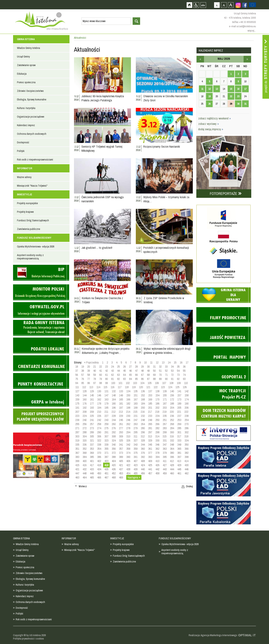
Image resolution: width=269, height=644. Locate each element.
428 (172, 465)
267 (165, 424)
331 (165, 440)
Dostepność (23, 142)
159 (77, 399)
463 (77, 477)
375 (136, 453)
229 (121, 416)
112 (84, 387)
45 (124, 371)
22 (101, 367)
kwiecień (200, 59)
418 (99, 465)
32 (160, 367)
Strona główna (189, 5)
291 (106, 432)
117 (120, 387)
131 (106, 391)
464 (85, 477)
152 (143, 395)
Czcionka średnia (224, 5)
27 (130, 367)
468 (114, 477)
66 (136, 375)
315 (164, 436)
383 (77, 457)
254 (187, 420)
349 (179, 445)
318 (186, 436)
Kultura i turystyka (26, 108)
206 (187, 408)
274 (99, 428)
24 (112, 367)
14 (169, 362)
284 (172, 428)
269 (179, 424)
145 (92, 395)
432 (85, 469)
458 (157, 473)
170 (157, 399)
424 (143, 465)
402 (99, 461)
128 (85, 391)
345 (150, 445)
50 (154, 371)
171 (165, 399)
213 (121, 412)
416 (85, 465)
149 (121, 395)
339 (106, 445)
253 (179, 420)
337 (92, 445)
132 (114, 391)
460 (172, 473)
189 (179, 403)
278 (128, 428)
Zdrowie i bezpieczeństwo (30, 91)
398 (187, 457)
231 (136, 416)
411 (165, 461)
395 (165, 457)
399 (77, 461)
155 (165, 395)
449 (92, 473)
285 (179, 428)
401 (92, 461)
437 (121, 469)
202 (157, 408)
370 (99, 453)
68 (148, 375)
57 (83, 375)
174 (187, 399)
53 (172, 371)
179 (106, 403)
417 (92, 465)
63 (118, 375)
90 (166, 379)
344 (143, 445)
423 (136, 465)
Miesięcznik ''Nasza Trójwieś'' (32, 186)
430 (187, 465)
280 (143, 428)
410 (157, 461)
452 (114, 473)
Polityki (21, 151)
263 (136, 424)
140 (172, 391)
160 (85, 399)
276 (114, 428)
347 (165, 445)
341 (121, 445)
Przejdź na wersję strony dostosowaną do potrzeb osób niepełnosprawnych (196, 5)
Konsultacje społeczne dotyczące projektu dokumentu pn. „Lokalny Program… (106, 351)
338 (99, 445)
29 (142, 367)
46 (130, 371)
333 (179, 440)
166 (128, 399)
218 (157, 412)
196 (114, 408)
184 (143, 403)
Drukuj (189, 486)
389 (121, 457)
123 (163, 387)
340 (114, 445)
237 (179, 416)
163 (106, 399)
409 (150, 461)
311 (135, 436)
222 (186, 412)
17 (187, 362)
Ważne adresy (24, 177)
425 (150, 465)
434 (99, 469)
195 (106, 408)
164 (114, 399)
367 (77, 453)
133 (121, 391)
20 (89, 367)
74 (184, 375)
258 (99, 424)
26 (124, 367)
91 (172, 379)
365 (179, 449)
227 (106, 416)
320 (85, 440)
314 (157, 436)
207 (77, 412)
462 (187, 473)
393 (150, 457)
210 (99, 412)
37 (77, 371)
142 (187, 391)
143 (77, 395)
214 (128, 412)
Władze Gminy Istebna (28, 48)
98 (101, 383)
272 (85, 428)
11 (151, 362)
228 (114, 416)
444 (172, 469)
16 (181, 362)
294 (128, 432)
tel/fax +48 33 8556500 (244, 22)
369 (92, 453)
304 (85, 436)
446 (187, 469)
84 (130, 379)
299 (165, 432)
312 (143, 436)
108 (171, 383)
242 (99, 420)
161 (92, 399)
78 (95, 379)
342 (128, 445)
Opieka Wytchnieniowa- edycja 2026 (36, 247)
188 (172, 403)
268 (172, 424)
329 (150, 440)
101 (120, 383)
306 (99, 436)
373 (121, 453)
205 (179, 408)
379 (165, 453)
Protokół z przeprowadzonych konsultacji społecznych (166, 250)
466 (99, 477)
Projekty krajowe (25, 212)
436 (114, 469)
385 (92, 457)
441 (150, 469)
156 (172, 395)
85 (136, 379)
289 (92, 432)
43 (112, 371)
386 (99, 457)
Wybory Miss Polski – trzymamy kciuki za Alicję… (166, 199)
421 (121, 465)
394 (157, 457)
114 (98, 387)
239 (77, 420)
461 (179, 473)
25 (118, 367)
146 (99, 395)
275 (106, 428)
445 (179, 469)
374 (128, 453)
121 (148, 387)
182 (128, 403)
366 (187, 449)
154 (157, 395)
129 (92, 391)
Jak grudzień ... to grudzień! (97, 248)
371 (106, 453)
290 (99, 432)
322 (99, 440)
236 (172, 416)
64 (124, 375)
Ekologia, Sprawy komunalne (32, 99)
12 (157, 362)
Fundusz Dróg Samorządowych (33, 220)
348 (172, 445)
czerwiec (247, 59)
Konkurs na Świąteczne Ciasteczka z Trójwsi (102, 300)
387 (106, 457)
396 (172, 457)
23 (106, 367)
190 (187, 403)
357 (121, 449)
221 (179, 412)
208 (85, 412)
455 (136, 473)
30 (148, 367)
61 (106, 375)
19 (83, 367)
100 (113, 383)
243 (106, 420)
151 (136, 395)
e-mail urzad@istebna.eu (242, 26)
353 (92, 449)
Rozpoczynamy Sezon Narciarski (162, 146)
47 (136, 371)
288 (85, 432)
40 (95, 371)
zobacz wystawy (209, 124)
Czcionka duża (231, 5)
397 (179, 457)
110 (186, 383)
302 (187, 432)
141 (179, 391)
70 (160, 375)
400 (85, 461)
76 (83, 379)
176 (85, 403)
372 (114, 453)
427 (165, 465)
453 (121, 473)
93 (184, 379)
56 (77, 375)
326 (128, 440)
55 (184, 371)
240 (85, 420)
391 (136, 457)
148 (114, 395)
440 (143, 469)
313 (150, 436)
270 (187, 424)
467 (106, 477)
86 (142, 379)
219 (164, 412)
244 (114, 420)
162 (99, 399)
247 (136, 420)
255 (77, 424)
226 (99, 416)
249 (150, 420)
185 (150, 403)
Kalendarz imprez (26, 125)
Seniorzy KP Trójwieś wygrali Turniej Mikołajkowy (102, 149)
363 (165, 449)
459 (165, 473)
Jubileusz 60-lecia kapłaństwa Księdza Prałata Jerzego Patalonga (103, 98)
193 (92, 408)
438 (128, 469)
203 (165, 408)
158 (187, 395)
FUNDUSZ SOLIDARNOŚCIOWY (34, 238)
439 (136, 469)
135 (136, 391)
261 (121, 424)
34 (172, 367)
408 (143, 461)
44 (118, 371)
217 (150, 412)
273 (92, 428)
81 (112, 379)
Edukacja (22, 74)
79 (101, 379)
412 (172, 461)
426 (157, 465)
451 (106, 473)
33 (166, 367)
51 (160, 371)
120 (141, 387)
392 (143, 457)
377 (150, 453)
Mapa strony (203, 5)
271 (77, 428)
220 (172, 412)
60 (101, 375)
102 (128, 383)
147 (106, 395)
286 (187, 428)
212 (113, 412)
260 (114, 424)
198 (128, 408)
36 (184, 367)
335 (77, 445)
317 (179, 436)
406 (128, 461)
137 (150, 391)
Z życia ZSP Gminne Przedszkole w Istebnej (164, 300)
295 (136, 432)
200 (143, 408)
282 (157, 428)
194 (99, 408)
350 (187, 445)
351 (77, 449)
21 (95, 367)
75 (77, 379)
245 (121, 420)
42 (106, 371)
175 (77, 403)
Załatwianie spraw (26, 65)
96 (89, 383)
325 (121, 440)
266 (157, 424)
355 (106, 449)
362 (157, 449)
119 (134, 387)
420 (114, 465)
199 (136, 408)
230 (128, 416)
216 (143, 412)
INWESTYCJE (25, 194)
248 (143, 420)
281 (150, 428)
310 (128, 436)
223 (77, 416)
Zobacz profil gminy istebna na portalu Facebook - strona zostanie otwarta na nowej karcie (245, 5)
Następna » (134, 477)
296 (143, 432)
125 (177, 387)
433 (92, 469)
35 (178, 367)
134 (128, 391)
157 (179, 395)
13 (163, 362)
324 (114, 440)
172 (172, 399)
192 (85, 408)
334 (187, 440)
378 (157, 453)
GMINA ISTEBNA (26, 39)
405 (121, 461)
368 (85, 453)
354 (99, 449)
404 (114, 461)
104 (142, 383)
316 (172, 436)
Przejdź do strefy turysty (266, 67)
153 (150, 395)
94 (77, 383)
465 (92, 477)
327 (136, 440)
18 (77, 367)
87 (148, 379)
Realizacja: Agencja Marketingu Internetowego (213, 635)
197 (121, 408)
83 (124, 379)
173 (179, 399)
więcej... (252, 31)
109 (179, 383)
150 (128, 395)
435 (106, 469)
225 (92, 416)
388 (114, 457)
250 (157, 420)
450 (99, 473)
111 (77, 387)
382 (187, 453)
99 (106, 383)
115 (105, 387)
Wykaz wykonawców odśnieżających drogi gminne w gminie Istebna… (167, 351)
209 (92, 412)
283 (165, 428)
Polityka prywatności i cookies (28, 639)
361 (150, 449)
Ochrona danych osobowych (32, 134)
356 (114, 449)
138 (157, 391)
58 (89, 375)
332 (172, 440)
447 (77, 473)
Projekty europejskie (27, 203)
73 (178, 375)
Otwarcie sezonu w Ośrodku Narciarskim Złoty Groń (166, 98)
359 (136, 449)
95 (83, 383)
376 (143, 453)
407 (136, 461)
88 (154, 379)
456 (143, 473)
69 (154, 375)
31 (154, 367)
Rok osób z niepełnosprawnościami (35, 160)
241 (92, 420)
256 (85, 424)
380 (172, 453)
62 (112, 375)
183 (136, 403)
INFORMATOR (25, 168)
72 (172, 375)
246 (128, 420)
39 (89, 371)
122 (156, 387)
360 (143, 449)
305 (92, 436)
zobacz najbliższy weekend (215, 118)
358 (128, 449)
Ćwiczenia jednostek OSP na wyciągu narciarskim (103, 199)
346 (157, 445)
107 (164, 383)
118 (127, 387)
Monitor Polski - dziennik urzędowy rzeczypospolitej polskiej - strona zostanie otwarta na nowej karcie (41, 292)
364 (172, 449)
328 (143, 440)
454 (128, 473)
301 (179, 432)
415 (77, 465)
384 (85, 457)
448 (85, 473)
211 (106, 412)
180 (114, 403)
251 (165, 420)
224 (85, 416)
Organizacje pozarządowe (31, 117)
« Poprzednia (91, 362)
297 (150, 432)
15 (175, 362)
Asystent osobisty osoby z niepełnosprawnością (30, 257)
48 (142, 371)
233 (150, 416)
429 (179, 465)
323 (106, 440)
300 (172, 432)
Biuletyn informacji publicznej (41, 273)
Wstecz (83, 486)
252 (172, 420)
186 (157, 403)
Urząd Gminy (23, 57)
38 (83, 371)
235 (165, 416)
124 (170, 387)
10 (145, 362)
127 (77, 391)
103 (135, 383)
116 (112, 387)
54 (178, 371)
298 (157, 432)
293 (121, 432)
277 (121, 428)
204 (172, 408)
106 (157, 383)
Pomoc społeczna (26, 82)
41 (101, 371)
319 (77, 440)
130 (99, 391)
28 (136, 367)
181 (121, 403)
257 (92, 424)
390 (128, 457)
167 (136, 399)
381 (179, 453)
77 (89, 379)
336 (85, 445)
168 (143, 399)
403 (106, 461)
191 (77, 408)
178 (99, 403)
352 (85, 449)
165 (121, 399)
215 (135, 412)
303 (77, 436)
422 (128, 465)
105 (150, 383)
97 (95, 383)
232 (143, 416)
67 (142, 375)
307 (106, 436)
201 (150, 408)
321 (92, 440)
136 (143, 391)
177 (92, 403)
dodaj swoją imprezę (211, 129)
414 (186, 461)
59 (95, 375)
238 (187, 416)
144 (85, 395)
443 (165, 469)
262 (128, 424)
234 (157, 416)
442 (157, 469)
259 (106, 424)
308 (114, 436)
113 (91, 387)
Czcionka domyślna (217, 5)
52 (166, 371)
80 (106, 379)
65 (130, 375)
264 (143, 424)
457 (150, 473)
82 (118, 379)
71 (166, 375)
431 (77, 469)
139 (165, 391)
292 (114, 432)
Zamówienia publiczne (29, 229)
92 (178, 379)
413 (179, 461)
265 (150, 424)
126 (185, 387)
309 (121, 436)
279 (136, 428)
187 (165, 403)
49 (148, 371)
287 (77, 432)
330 (157, 440)
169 (150, 399)
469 (121, 477)
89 (160, 379)
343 (136, 445)
